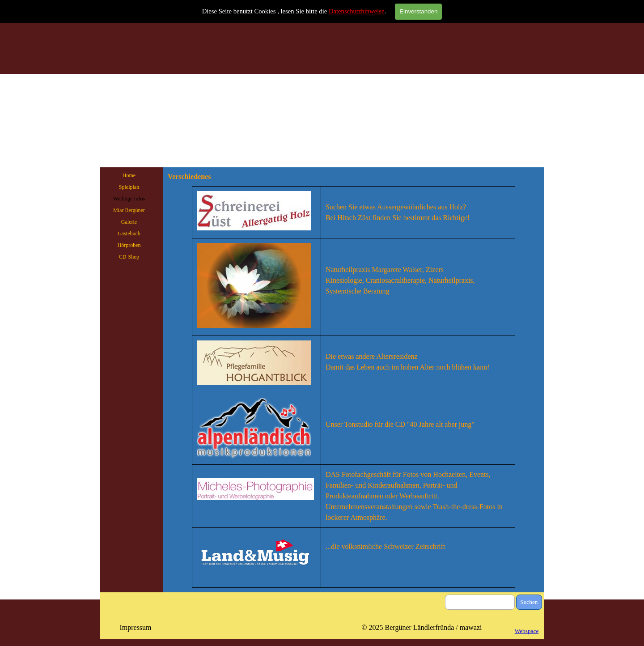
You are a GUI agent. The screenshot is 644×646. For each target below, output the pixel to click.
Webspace (527, 631)
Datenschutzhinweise (357, 11)
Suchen (529, 602)
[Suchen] (480, 602)
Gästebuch (129, 234)
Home (129, 175)
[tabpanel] (353, 387)
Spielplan (129, 187)
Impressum (135, 627)
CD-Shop (129, 257)
